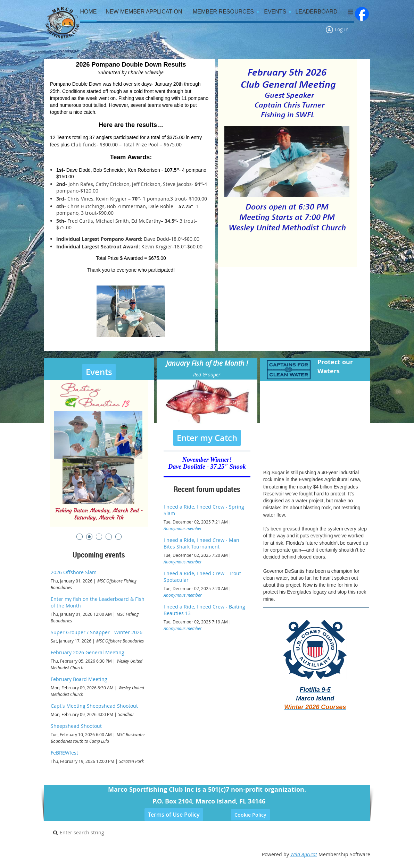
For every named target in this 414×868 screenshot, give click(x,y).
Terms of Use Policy (174, 815)
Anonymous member (183, 528)
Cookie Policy (250, 815)
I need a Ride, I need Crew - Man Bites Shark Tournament (201, 543)
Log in (342, 29)
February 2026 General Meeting (88, 652)
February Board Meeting (79, 679)
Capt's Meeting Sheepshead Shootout (94, 706)
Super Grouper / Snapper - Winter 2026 (97, 632)
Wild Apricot (304, 854)
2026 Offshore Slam (74, 572)
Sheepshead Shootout (76, 726)
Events (99, 372)
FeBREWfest (64, 753)
